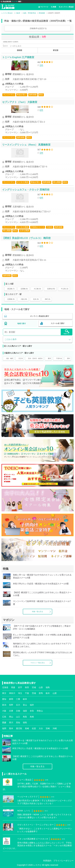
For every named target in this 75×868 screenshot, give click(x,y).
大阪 (4, 711)
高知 (18, 722)
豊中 (69, 358)
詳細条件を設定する (38, 28)
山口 (18, 717)
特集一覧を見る (38, 612)
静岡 (11, 699)
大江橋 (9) (37, 289)
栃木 (48, 693)
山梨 (55, 693)
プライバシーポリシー (63, 861)
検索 (54, 7)
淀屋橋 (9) (24, 289)
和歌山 (40, 711)
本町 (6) (48, 299)
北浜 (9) (36, 299)
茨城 (34, 693)
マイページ (43, 7)
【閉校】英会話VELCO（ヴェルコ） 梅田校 (26, 238)
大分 (41, 728)
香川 (11, 722)
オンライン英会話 (66, 7)
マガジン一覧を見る (38, 663)
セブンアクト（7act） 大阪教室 (20, 102)
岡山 (11, 717)
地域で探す (22, 324)
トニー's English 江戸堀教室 (18, 57)
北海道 (5, 687)
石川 (18, 705)
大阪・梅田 (10, 358)
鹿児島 (19, 728)
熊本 (11, 728)
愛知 (4, 699)
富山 (25, 705)
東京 (4, 693)
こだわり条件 (11, 339)
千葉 (27, 693)
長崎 (27, 728)
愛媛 (4, 722)
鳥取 (25, 717)
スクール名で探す (58, 323)
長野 (11, 705)
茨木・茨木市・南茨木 (35, 358)
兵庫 (11, 711)
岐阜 (25, 699)
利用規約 (47, 861)
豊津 (49, 358)
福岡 (4, 728)
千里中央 (59, 358)
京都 (18, 711)
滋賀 (25, 711)
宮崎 (48, 728)
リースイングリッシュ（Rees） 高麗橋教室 (26, 145)
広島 (4, 717)
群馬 (41, 693)
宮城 (34, 687)
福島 (48, 687)
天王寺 (21, 358)
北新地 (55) (51, 289)
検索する (66, 332)
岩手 (20, 687)
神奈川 (12, 693)
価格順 (19, 50)
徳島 (25, 722)
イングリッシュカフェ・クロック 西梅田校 (26, 190)
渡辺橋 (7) (11, 289)
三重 (18, 699)
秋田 (27, 687)
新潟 (4, 705)
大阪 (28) (24, 299)
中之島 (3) (65, 289)
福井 (32, 705)
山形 (41, 687)
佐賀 (34, 728)
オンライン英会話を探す (40, 316)
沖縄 (55, 728)
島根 (32, 717)
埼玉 (20, 693)
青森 (13, 687)
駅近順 (56, 50)
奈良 (32, 711)
